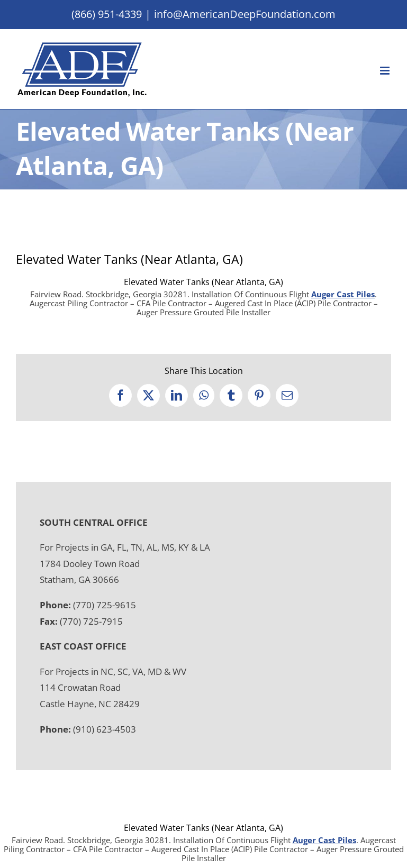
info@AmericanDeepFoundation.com (245, 14)
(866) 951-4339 (107, 14)
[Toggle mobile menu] (386, 71)
